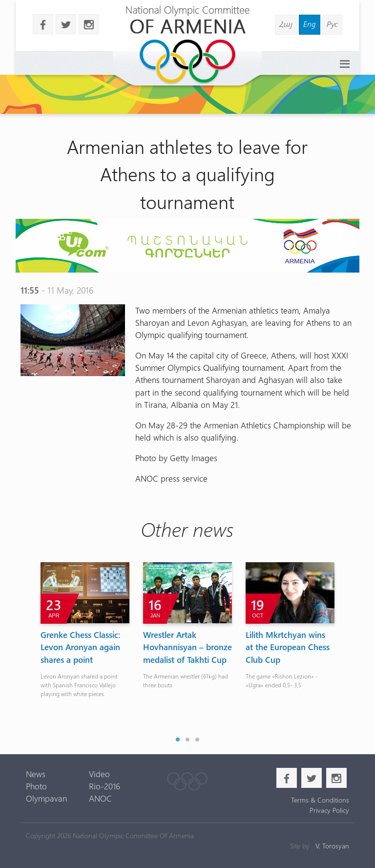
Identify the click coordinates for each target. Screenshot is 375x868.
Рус (332, 24)
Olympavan (46, 798)
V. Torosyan (332, 846)
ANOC (100, 798)
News (36, 774)
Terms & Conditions (320, 800)
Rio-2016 (104, 786)
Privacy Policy (329, 810)
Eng (310, 24)
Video (99, 774)
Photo (36, 786)
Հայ (286, 24)
